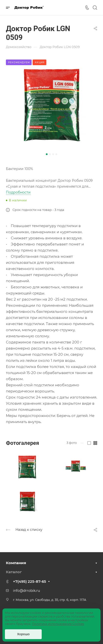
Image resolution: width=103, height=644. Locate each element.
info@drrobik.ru (26, 591)
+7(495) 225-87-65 (30, 581)
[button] (47, 154)
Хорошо (23, 634)
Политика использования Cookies (58, 624)
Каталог (14, 572)
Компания (16, 563)
